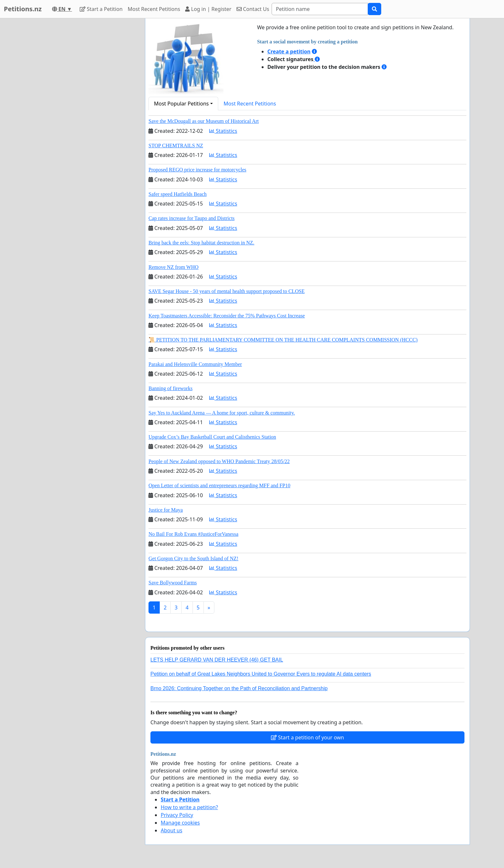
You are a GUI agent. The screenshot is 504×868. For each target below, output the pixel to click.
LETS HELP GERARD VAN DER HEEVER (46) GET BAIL (217, 660)
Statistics (223, 131)
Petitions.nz (23, 9)
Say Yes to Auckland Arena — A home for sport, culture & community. (222, 413)
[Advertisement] (82, 115)
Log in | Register (208, 9)
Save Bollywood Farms (173, 583)
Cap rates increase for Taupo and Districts (192, 218)
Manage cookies (180, 823)
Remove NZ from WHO (174, 267)
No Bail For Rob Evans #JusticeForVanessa (194, 534)
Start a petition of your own (307, 737)
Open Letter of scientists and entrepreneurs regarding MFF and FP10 (219, 485)
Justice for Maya (166, 510)
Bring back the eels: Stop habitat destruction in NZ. (201, 243)
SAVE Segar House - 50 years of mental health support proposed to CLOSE (227, 291)
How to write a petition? (189, 807)
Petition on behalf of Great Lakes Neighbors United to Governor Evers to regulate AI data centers (261, 674)
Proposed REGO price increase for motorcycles (197, 170)
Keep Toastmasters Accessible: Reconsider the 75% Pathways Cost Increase (227, 316)
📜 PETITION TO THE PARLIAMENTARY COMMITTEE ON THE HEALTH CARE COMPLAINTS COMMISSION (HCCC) (283, 340)
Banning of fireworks (171, 388)
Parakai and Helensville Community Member (195, 364)
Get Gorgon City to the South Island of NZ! (194, 558)
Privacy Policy (177, 815)
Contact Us (253, 9)
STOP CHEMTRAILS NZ (176, 146)
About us (171, 830)
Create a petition (289, 51)
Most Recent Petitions (154, 9)
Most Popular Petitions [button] (181, 104)
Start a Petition (101, 9)
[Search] (320, 9)
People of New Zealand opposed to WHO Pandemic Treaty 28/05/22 (219, 461)
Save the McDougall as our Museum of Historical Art (204, 121)
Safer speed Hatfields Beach (178, 194)
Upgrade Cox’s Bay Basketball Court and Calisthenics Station (212, 437)
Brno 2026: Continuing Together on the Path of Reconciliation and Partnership (239, 688)
